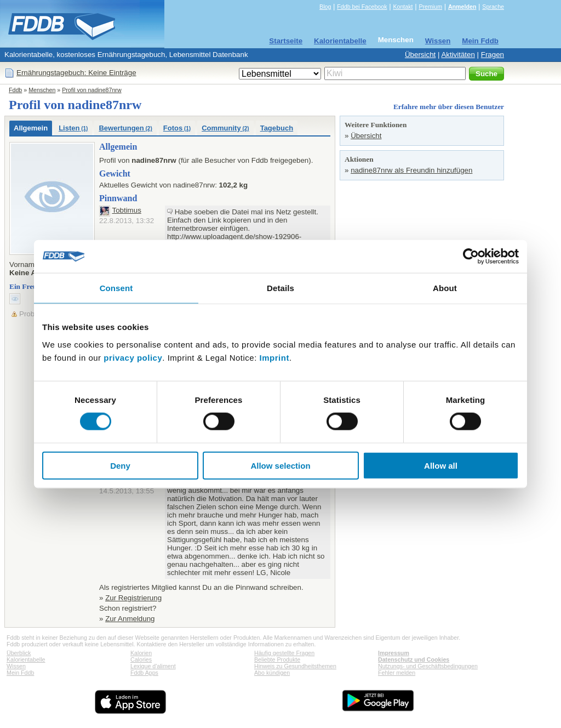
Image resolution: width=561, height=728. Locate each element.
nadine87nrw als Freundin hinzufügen (411, 170)
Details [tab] (280, 288)
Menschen (396, 40)
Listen (73, 128)
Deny (120, 465)
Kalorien (141, 653)
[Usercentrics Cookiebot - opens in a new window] (471, 257)
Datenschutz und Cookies (414, 659)
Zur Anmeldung (130, 619)
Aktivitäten (458, 55)
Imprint (274, 357)
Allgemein (31, 128)
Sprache (493, 7)
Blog (325, 7)
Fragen (493, 55)
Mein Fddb (480, 41)
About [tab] (445, 288)
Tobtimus (126, 210)
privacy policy (133, 357)
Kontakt (403, 7)
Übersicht (420, 55)
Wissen (438, 41)
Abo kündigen (272, 673)
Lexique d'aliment (153, 666)
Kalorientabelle (340, 41)
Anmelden (462, 7)
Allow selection (280, 465)
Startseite (286, 41)
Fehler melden (397, 673)
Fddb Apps (144, 673)
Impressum (394, 653)
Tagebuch (277, 128)
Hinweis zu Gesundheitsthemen (295, 666)
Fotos (177, 128)
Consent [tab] (116, 288)
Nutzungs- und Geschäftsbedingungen (428, 666)
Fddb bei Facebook (362, 7)
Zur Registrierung (133, 598)
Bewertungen (125, 128)
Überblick (19, 653)
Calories (141, 659)
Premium (430, 7)
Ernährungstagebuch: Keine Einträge (76, 73)
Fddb (15, 90)
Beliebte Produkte (277, 659)
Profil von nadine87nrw (91, 90)
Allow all (441, 465)
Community (225, 128)
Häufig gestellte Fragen (284, 653)
